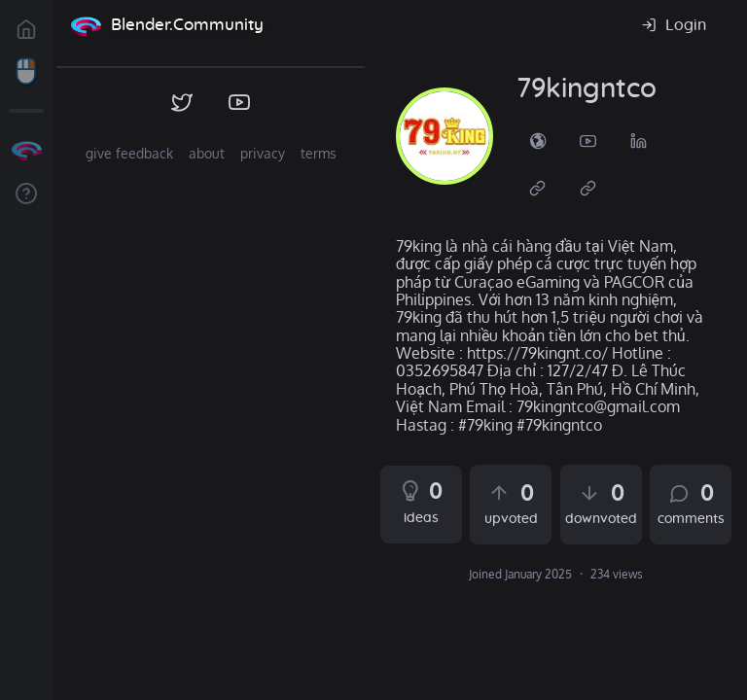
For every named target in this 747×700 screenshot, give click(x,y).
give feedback (129, 153)
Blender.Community (187, 25)
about (207, 153)
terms (319, 153)
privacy (263, 153)
